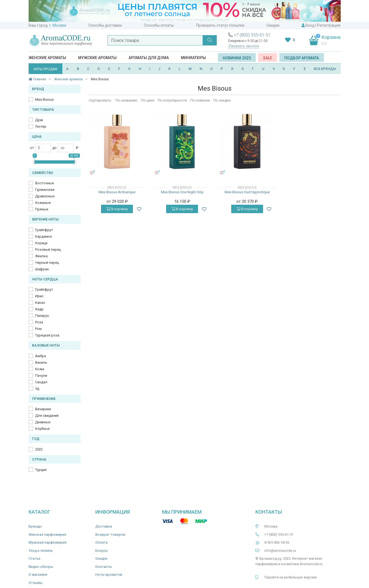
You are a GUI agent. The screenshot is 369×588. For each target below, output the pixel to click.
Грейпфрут (44, 230)
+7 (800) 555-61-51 (252, 35)
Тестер (41, 126)
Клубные (42, 429)
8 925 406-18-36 (277, 542)
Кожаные (43, 203)
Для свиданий (47, 416)
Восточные (45, 183)
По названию (126, 100)
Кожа (40, 369)
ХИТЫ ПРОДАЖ (45, 69)
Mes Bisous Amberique (117, 192)
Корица (41, 243)
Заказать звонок (244, 46)
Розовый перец (48, 249)
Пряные (42, 209)
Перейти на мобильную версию (291, 577)
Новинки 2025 (237, 58)
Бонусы (102, 551)
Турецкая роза (47, 335)
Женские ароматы (47, 58)
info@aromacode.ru (280, 551)
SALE (268, 58)
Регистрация (329, 25)
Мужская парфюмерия (48, 542)
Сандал (41, 382)
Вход (310, 25)
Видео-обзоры (41, 567)
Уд (37, 389)
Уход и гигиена (41, 551)
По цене (148, 100)
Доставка (104, 526)
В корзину (117, 209)
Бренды (35, 526)
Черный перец (47, 263)
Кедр (39, 309)
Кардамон (44, 236)
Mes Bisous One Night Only (182, 192)
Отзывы (36, 583)
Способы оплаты (159, 25)
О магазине (38, 575)
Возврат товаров (110, 535)
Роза (39, 322)
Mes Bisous (44, 99)
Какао (40, 303)
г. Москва (58, 25)
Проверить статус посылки (220, 25)
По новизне (200, 100)
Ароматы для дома (149, 58)
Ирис (39, 296)
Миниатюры (193, 58)
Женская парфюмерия (47, 535)
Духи (39, 120)
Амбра (41, 356)
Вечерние (43, 409)
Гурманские (45, 190)
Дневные (43, 422)
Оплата (101, 542)
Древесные (45, 196)
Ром (38, 329)
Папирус (42, 316)
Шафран (42, 269)
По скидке (222, 100)
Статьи (34, 558)
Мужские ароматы (97, 58)
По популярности (172, 100)
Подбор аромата (302, 58)
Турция (41, 470)
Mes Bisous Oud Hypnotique (247, 192)
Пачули (41, 376)
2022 (39, 449)
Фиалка (41, 256)
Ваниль (41, 362)
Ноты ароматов (109, 575)
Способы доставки (105, 25)
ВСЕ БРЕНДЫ (325, 69)
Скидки (273, 25)
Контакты (104, 567)
